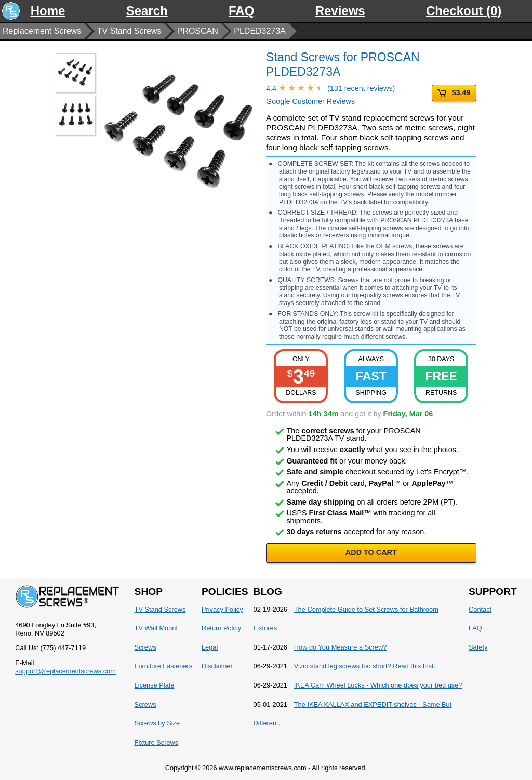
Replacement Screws (42, 31)
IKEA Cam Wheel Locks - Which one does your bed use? (378, 685)
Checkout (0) (464, 11)
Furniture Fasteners (164, 666)
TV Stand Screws (129, 31)
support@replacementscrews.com (65, 671)
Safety (478, 647)
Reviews (340, 11)
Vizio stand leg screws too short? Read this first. (365, 666)
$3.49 (454, 93)
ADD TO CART (371, 552)
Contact (480, 609)
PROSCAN (198, 31)
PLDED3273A (260, 31)
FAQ (241, 11)
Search (147, 11)
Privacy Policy (222, 609)
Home (48, 11)
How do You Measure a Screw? (341, 647)
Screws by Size (157, 723)
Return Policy (221, 628)
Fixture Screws (157, 742)
